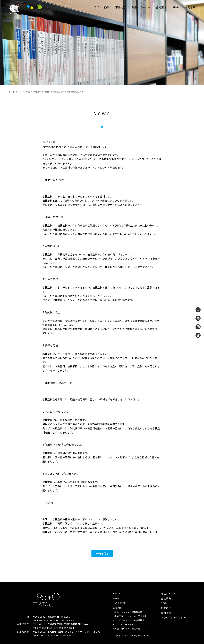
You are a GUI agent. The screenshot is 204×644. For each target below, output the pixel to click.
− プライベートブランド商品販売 (129, 620)
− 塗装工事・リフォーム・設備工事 (130, 616)
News (27, 92)
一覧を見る (103, 553)
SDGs (176, 7)
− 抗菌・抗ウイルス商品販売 (126, 628)
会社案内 (161, 7)
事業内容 (121, 7)
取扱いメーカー (141, 7)
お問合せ (190, 7)
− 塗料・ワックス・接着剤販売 (128, 612)
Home (116, 593)
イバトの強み (102, 7)
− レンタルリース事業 (123, 624)
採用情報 (166, 613)
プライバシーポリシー (173, 617)
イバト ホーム (15, 92)
